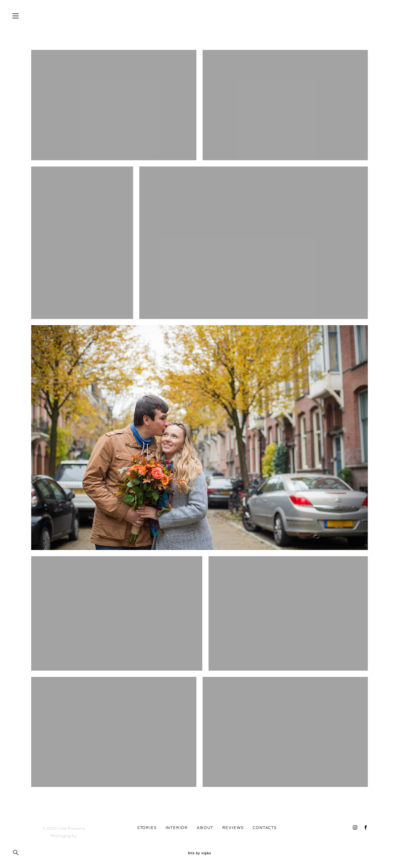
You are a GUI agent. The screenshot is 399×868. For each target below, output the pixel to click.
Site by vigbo (199, 853)
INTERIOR (177, 828)
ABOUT (205, 828)
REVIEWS (233, 828)
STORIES (147, 828)
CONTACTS (264, 828)
